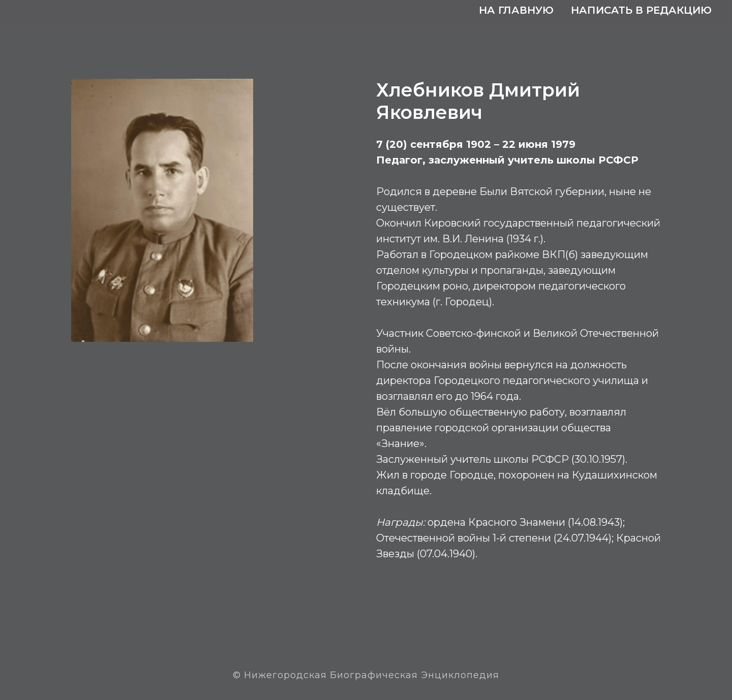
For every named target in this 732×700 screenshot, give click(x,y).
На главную (516, 10)
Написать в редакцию (641, 10)
